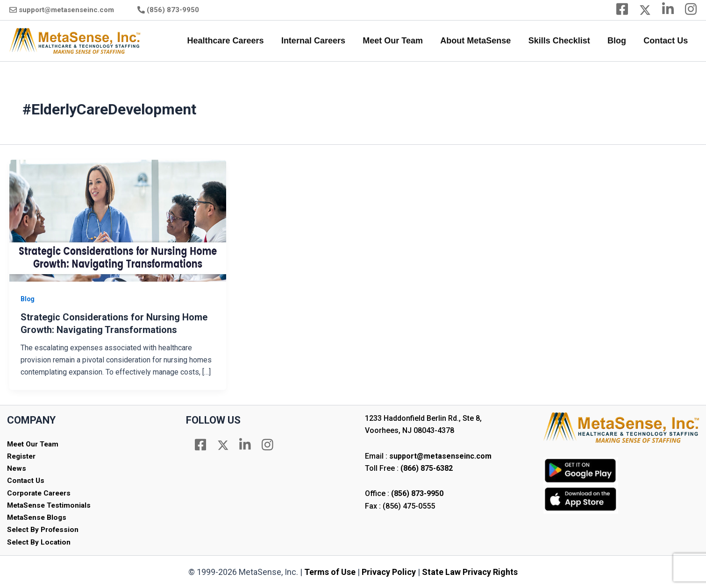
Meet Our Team (396, 41)
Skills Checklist (561, 41)
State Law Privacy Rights (470, 572)
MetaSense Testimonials (51, 505)
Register (22, 456)
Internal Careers (317, 41)
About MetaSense (478, 41)
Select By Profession (45, 529)
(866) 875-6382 (427, 467)
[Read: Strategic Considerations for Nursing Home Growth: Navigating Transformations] (118, 220)
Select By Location (40, 542)
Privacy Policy (389, 572)
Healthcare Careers (229, 41)
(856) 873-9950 (173, 10)
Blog (618, 41)
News (17, 468)
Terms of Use (330, 572)
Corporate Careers (41, 492)
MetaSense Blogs (38, 517)
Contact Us (666, 41)
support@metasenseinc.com (66, 10)
